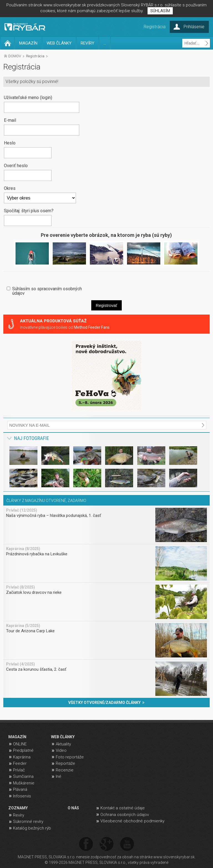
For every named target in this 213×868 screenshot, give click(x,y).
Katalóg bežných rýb (32, 828)
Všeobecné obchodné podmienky (132, 821)
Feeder (20, 763)
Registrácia (35, 56)
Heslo (10, 143)
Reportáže (65, 763)
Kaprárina (22, 757)
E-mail (10, 120)
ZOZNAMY (18, 808)
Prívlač (19, 770)
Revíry (19, 815)
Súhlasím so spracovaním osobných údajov (47, 291)
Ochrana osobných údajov (125, 815)
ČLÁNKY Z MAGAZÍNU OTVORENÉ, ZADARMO (46, 501)
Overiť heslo (16, 165)
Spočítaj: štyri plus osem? (29, 211)
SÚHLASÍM (160, 11)
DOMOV (15, 56)
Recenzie (65, 770)
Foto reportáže (70, 757)
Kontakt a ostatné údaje (123, 808)
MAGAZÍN (28, 43)
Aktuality (63, 744)
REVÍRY (88, 43)
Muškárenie (24, 783)
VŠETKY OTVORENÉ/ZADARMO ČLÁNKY (106, 703)
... (105, 43)
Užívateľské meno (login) (28, 97)
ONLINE (20, 744)
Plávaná (20, 789)
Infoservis (22, 796)
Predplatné (23, 750)
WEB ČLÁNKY (59, 43)
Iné (59, 776)
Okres (10, 188)
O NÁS (73, 808)
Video (61, 750)
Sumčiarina (23, 776)
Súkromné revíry (28, 822)
